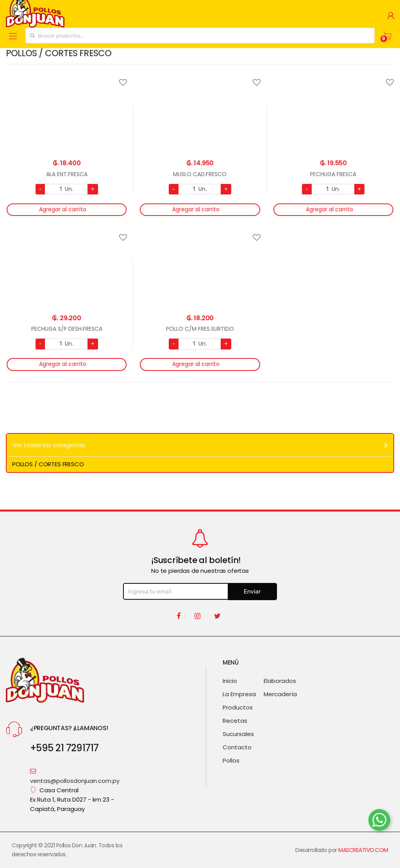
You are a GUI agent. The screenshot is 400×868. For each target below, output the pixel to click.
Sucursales (238, 734)
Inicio (230, 681)
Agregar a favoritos (67, 78)
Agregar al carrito (63, 209)
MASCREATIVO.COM (363, 850)
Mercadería (280, 694)
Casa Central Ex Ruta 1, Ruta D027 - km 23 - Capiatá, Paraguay (72, 800)
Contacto (237, 747)
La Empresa (239, 694)
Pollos (231, 761)
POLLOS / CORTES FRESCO (48, 464)
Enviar (252, 592)
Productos (238, 708)
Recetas (235, 721)
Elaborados (280, 681)
